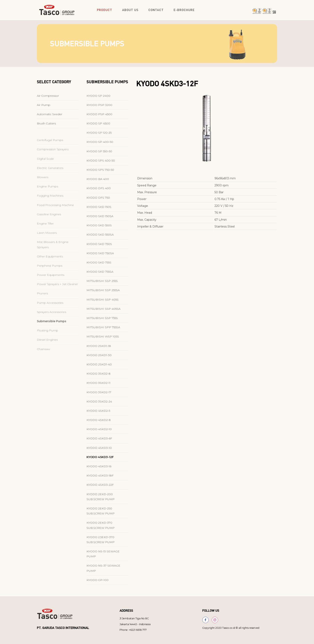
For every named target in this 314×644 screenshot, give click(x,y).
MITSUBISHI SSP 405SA (104, 310)
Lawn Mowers (47, 240)
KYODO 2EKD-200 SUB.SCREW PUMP (101, 498)
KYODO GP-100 (98, 582)
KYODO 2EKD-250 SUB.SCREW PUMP (101, 513)
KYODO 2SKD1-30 (99, 357)
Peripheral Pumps (50, 273)
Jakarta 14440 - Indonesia (135, 624)
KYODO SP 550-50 (99, 153)
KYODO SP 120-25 (99, 134)
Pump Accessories (50, 310)
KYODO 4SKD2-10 (99, 431)
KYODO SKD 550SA (100, 236)
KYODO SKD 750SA (100, 255)
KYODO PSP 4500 (99, 116)
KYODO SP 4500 (98, 125)
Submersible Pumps (52, 329)
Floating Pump (47, 338)
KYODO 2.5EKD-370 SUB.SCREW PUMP (101, 541)
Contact (156, 10)
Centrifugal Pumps (50, 148)
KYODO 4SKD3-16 (99, 468)
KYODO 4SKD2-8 (99, 422)
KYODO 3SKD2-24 (99, 403)
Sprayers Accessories (51, 320)
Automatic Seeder (50, 116)
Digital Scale (45, 166)
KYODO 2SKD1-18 (99, 347)
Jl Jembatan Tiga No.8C (134, 618)
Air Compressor (48, 97)
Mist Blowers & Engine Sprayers (53, 252)
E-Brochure (184, 10)
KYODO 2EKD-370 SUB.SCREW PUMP (101, 527)
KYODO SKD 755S (99, 264)
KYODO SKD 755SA (100, 273)
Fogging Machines (50, 203)
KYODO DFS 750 (98, 199)
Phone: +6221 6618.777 (133, 630)
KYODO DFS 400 (99, 190)
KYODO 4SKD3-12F (100, 459)
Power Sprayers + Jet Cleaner (57, 292)
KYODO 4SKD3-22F (100, 487)
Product (105, 10)
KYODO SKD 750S (99, 246)
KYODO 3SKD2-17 (99, 394)
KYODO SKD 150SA (100, 218)
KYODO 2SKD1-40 (99, 366)
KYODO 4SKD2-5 (98, 412)
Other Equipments (50, 264)
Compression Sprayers (53, 157)
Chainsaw (43, 357)
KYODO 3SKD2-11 (99, 385)
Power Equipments (51, 282)
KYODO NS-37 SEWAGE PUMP (103, 570)
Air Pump (44, 107)
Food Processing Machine (55, 213)
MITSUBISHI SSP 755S (102, 320)
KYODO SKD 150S (99, 208)
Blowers (43, 185)
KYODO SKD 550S (99, 227)
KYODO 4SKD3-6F (99, 440)
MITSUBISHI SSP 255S (102, 283)
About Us (130, 10)
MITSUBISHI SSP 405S (103, 301)
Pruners (42, 301)
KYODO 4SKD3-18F (100, 477)
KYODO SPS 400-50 (101, 162)
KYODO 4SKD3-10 (99, 449)
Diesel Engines (47, 347)
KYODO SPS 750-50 (100, 172)
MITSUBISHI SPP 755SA (103, 329)
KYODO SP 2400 (98, 97)
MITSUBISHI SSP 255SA (103, 292)
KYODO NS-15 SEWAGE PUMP (103, 556)
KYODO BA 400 (98, 181)
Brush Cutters (46, 125)
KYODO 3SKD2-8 (99, 375)
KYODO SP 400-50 (100, 144)
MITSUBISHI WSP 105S (103, 338)
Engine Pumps (47, 194)
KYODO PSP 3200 (99, 107)
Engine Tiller (45, 231)
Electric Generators (50, 176)
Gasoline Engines (49, 222)
